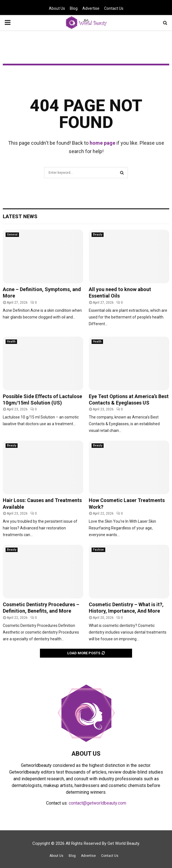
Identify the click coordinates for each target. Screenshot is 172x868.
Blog (74, 8)
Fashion (98, 550)
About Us (57, 8)
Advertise (91, 8)
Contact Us (114, 8)
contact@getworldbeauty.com (97, 803)
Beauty (98, 235)
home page (102, 143)
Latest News (20, 216)
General (12, 235)
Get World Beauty (123, 843)
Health (11, 342)
